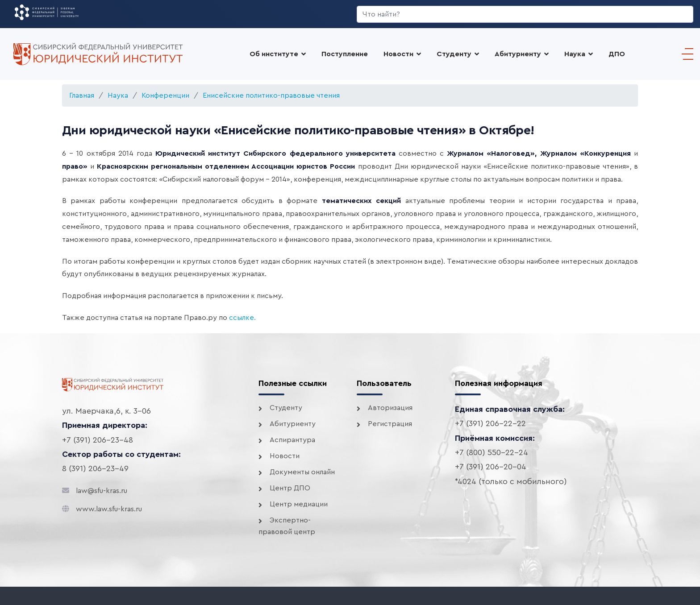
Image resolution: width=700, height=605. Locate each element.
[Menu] (685, 54)
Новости (398, 54)
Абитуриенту (293, 424)
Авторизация (390, 408)
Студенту (454, 54)
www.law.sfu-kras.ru (109, 509)
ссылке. (242, 318)
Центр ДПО (290, 488)
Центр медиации (299, 504)
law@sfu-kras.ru (102, 491)
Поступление (345, 54)
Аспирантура (292, 440)
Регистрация (390, 424)
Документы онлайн (302, 472)
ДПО (617, 54)
